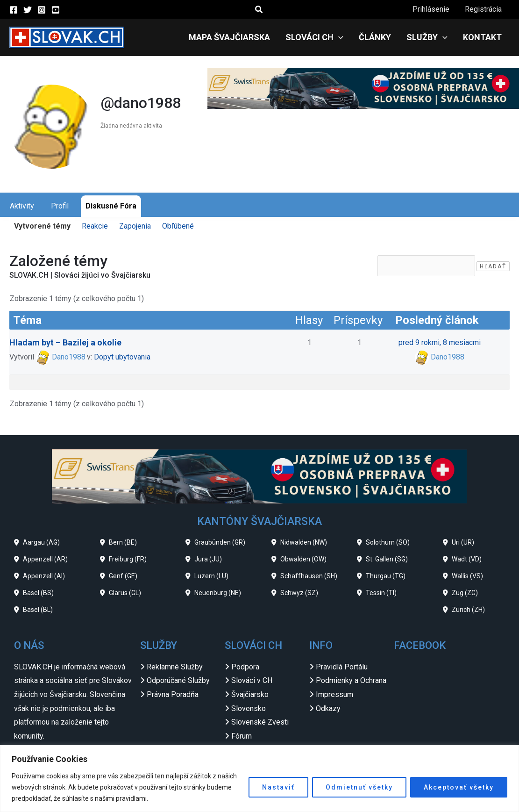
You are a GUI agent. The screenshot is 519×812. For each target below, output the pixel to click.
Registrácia (484, 9)
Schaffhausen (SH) (309, 576)
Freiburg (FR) (128, 559)
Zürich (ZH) (468, 610)
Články (376, 37)
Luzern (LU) (211, 576)
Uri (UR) (463, 542)
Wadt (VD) (467, 559)
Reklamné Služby (175, 667)
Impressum (334, 694)
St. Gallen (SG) (387, 559)
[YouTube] (56, 10)
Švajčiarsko (250, 694)
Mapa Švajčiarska (232, 37)
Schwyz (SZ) (299, 593)
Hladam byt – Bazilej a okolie (65, 342)
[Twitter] (28, 10)
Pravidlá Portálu (342, 667)
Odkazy (328, 708)
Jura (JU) (208, 559)
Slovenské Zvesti (260, 722)
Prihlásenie (432, 9)
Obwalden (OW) (303, 559)
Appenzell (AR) (45, 559)
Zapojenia (135, 226)
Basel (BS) (38, 593)
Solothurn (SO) (388, 542)
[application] (340, 37)
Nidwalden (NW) (304, 542)
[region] (259, 779)
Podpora (245, 667)
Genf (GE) (123, 576)
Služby (428, 37)
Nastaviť (278, 787)
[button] (259, 10)
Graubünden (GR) (220, 542)
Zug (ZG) (465, 593)
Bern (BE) (123, 542)
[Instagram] (42, 10)
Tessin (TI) (381, 593)
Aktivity (22, 206)
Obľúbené (178, 226)
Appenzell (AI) (44, 576)
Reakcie (95, 226)
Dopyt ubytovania (122, 357)
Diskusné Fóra (111, 206)
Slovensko (249, 708)
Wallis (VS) (467, 576)
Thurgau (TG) (386, 576)
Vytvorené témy (42, 226)
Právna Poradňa (173, 694)
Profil (60, 206)
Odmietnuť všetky (359, 787)
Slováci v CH (252, 680)
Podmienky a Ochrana (351, 680)
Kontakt (483, 37)
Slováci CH (316, 37)
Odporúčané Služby (178, 680)
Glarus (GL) (125, 593)
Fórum (242, 736)
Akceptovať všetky (459, 787)
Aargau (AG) (41, 542)
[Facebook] (14, 10)
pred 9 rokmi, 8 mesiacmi (440, 342)
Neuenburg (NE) (218, 593)
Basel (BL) (38, 610)
